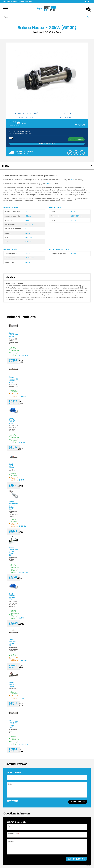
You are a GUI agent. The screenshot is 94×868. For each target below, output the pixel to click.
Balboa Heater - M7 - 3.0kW (13, 335)
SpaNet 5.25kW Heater (12, 684)
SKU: (76, 124)
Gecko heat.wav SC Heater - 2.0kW (13, 380)
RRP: (12, 126)
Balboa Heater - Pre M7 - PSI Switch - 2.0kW (13, 505)
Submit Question (76, 859)
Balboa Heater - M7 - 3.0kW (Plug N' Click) (13, 724)
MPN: (77, 126)
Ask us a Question (47, 144)
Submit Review (78, 802)
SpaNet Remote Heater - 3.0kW (12, 421)
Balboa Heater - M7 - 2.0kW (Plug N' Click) (13, 551)
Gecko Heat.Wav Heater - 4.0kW (12, 643)
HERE (73, 180)
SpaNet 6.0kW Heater (12, 466)
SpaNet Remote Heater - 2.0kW (12, 597)
